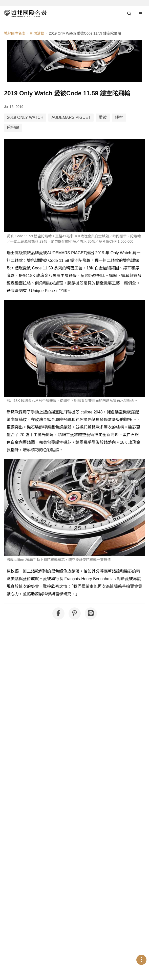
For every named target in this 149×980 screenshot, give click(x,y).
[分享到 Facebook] (58, 613)
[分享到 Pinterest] (75, 613)
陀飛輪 (13, 128)
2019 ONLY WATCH (25, 117)
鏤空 (119, 117)
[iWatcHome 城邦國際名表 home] (25, 14)
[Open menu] (140, 14)
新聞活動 (37, 33)
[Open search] (129, 14)
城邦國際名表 (15, 33)
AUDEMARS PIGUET (71, 117)
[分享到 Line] (91, 613)
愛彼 (103, 117)
